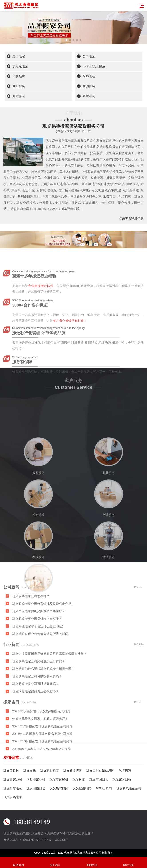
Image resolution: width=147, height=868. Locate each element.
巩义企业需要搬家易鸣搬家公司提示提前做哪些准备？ (50, 676)
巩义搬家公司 (13, 779)
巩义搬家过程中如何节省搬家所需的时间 (40, 656)
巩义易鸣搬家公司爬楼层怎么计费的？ (39, 684)
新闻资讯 (92, 863)
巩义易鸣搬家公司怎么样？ (31, 619)
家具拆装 (19, 86)
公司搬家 (89, 56)
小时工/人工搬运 (94, 66)
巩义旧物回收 (36, 788)
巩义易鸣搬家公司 (129, 788)
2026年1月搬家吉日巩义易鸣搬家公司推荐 (41, 734)
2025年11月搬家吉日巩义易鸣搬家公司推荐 (42, 756)
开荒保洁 (19, 96)
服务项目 (55, 863)
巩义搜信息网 (82, 788)
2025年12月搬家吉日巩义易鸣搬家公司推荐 (42, 749)
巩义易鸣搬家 (59, 788)
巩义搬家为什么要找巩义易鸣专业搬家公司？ (43, 691)
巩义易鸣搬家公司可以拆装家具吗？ (37, 699)
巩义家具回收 (122, 779)
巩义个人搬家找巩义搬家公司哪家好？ (39, 634)
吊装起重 (19, 76)
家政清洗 (89, 96)
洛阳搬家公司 (36, 779)
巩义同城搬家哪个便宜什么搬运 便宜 (38, 649)
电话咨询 (18, 863)
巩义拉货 (79, 779)
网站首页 (129, 863)
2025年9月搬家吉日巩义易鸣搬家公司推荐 (41, 771)
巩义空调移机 (59, 779)
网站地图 (61, 840)
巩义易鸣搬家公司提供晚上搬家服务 (37, 641)
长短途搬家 (20, 66)
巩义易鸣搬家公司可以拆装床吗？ (36, 706)
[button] (66, 40)
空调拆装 (89, 86)
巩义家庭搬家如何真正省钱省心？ (36, 714)
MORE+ (139, 610)
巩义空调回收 (99, 779)
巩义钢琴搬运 (13, 788)
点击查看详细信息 (131, 219)
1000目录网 (104, 788)
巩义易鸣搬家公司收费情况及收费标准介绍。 (43, 626)
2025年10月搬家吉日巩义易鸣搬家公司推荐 (42, 764)
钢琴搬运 (89, 76)
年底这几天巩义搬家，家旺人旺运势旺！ (40, 741)
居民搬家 (19, 56)
